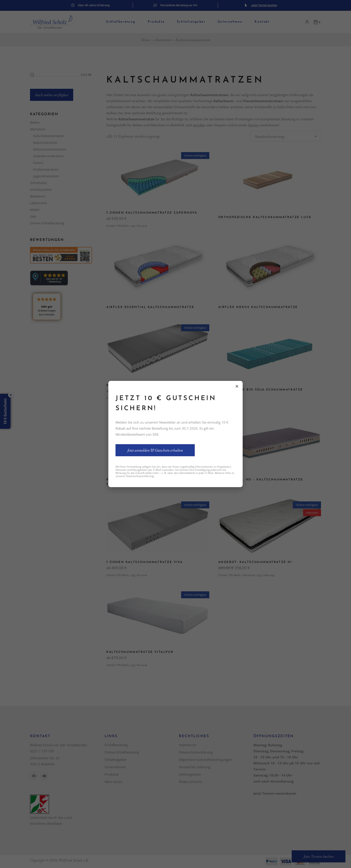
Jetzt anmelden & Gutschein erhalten (155, 450)
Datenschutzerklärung (140, 476)
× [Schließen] (237, 386)
